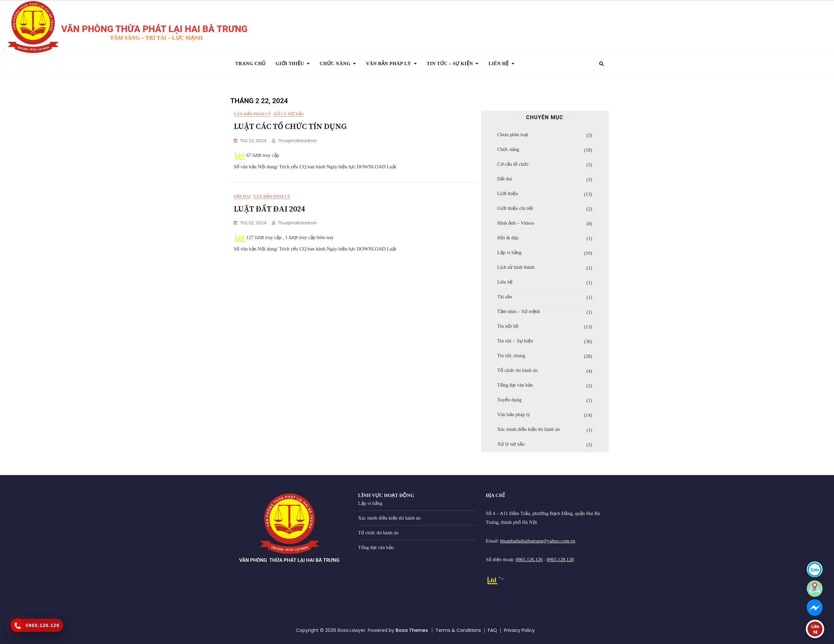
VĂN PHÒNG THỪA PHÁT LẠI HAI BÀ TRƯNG (154, 29)
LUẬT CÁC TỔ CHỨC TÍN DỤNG (290, 127)
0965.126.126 (529, 560)
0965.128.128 (560, 560)
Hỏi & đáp (508, 238)
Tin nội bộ (508, 326)
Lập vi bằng (510, 252)
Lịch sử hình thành (516, 267)
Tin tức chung (511, 356)
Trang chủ (251, 64)
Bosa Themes (412, 630)
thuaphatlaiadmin (297, 141)
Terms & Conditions (458, 630)
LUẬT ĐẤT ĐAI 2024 (269, 214)
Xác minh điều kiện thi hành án (529, 429)
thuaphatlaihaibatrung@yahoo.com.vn (538, 541)
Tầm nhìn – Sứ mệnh (519, 311)
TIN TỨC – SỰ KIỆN (450, 64)
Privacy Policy (519, 630)
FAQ (492, 630)
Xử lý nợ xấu (289, 114)
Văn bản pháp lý (252, 114)
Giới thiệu (290, 64)
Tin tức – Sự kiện (515, 341)
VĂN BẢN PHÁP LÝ (389, 64)
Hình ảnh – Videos (516, 223)
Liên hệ (499, 64)
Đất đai (242, 201)
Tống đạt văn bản (515, 385)
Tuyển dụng (510, 400)
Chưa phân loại (513, 135)
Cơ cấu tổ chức (513, 164)
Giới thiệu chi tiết (515, 208)
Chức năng (335, 64)
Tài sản (505, 297)
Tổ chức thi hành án (518, 370)
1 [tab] (5, 49)
